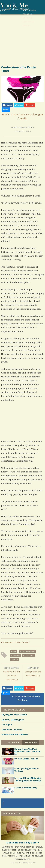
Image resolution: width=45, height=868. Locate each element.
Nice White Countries (12, 730)
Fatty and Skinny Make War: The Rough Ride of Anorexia (28, 779)
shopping (15, 659)
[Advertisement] (22, 41)
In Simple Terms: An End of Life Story (33, 671)
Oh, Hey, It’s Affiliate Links (14, 715)
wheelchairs (16, 655)
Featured (31, 742)
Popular (14, 742)
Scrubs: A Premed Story (26, 788)
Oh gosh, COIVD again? (13, 720)
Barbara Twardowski (27, 651)
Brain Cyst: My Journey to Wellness (26, 770)
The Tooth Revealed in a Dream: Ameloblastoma (12, 673)
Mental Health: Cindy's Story (23, 843)
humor (14, 651)
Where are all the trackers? (15, 735)
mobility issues (29, 655)
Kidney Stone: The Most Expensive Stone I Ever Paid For (27, 752)
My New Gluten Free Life (26, 759)
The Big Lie (7, 725)
